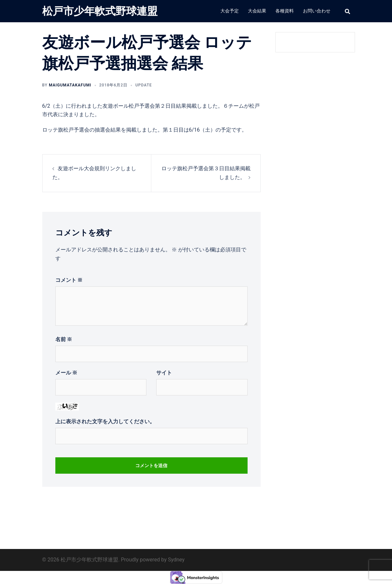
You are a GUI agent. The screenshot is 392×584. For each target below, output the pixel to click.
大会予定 (230, 11)
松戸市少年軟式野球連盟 (100, 11)
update (144, 85)
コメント (69, 280)
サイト (164, 373)
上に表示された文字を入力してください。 (105, 421)
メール (66, 373)
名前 (64, 339)
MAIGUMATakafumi (70, 85)
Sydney (176, 560)
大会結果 (257, 11)
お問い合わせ (317, 11)
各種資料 (285, 11)
